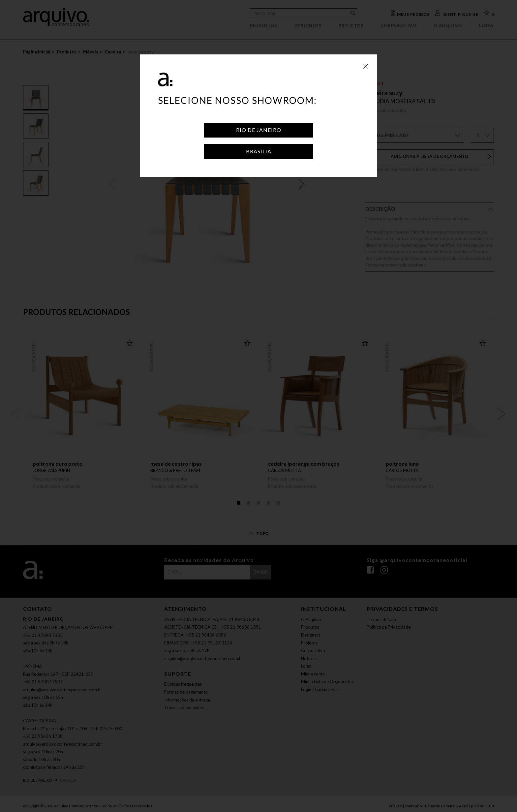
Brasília (259, 151)
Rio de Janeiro (259, 130)
